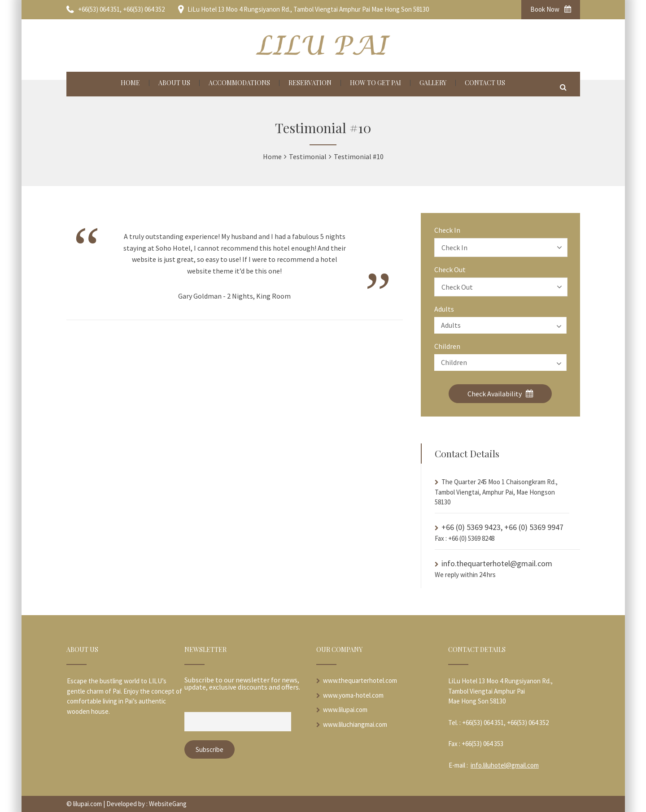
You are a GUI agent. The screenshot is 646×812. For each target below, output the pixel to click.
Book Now (551, 9)
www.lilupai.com (345, 710)
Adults (444, 309)
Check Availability (500, 394)
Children (447, 346)
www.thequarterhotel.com (360, 680)
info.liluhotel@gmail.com (505, 765)
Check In (447, 230)
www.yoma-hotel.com (353, 695)
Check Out (450, 269)
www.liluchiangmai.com (355, 724)
